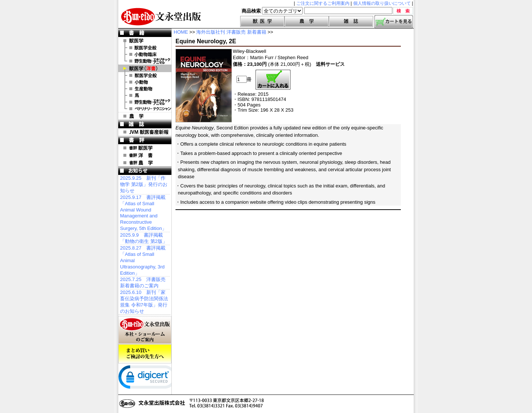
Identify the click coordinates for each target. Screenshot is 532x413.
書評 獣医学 (145, 148)
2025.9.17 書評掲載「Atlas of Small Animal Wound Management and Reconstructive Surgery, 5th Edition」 (143, 213)
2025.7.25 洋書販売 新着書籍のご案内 (143, 282)
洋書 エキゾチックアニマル (145, 102)
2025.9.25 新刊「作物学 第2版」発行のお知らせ (144, 184)
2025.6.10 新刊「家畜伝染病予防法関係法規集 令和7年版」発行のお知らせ (144, 302)
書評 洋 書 (145, 155)
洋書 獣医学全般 (145, 75)
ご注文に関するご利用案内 (323, 3)
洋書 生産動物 (145, 89)
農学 (307, 21)
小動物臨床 (145, 54)
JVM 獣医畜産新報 (145, 132)
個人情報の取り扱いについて (382, 3)
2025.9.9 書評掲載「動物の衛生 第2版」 (144, 238)
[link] (148, 379)
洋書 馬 (145, 95)
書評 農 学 (145, 163)
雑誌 (351, 21)
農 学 (145, 116)
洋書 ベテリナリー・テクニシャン (145, 109)
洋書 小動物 (145, 82)
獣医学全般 (145, 48)
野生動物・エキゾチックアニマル (145, 61)
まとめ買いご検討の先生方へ (145, 354)
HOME (181, 32)
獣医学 (262, 21)
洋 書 (145, 68)
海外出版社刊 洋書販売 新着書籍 (231, 32)
